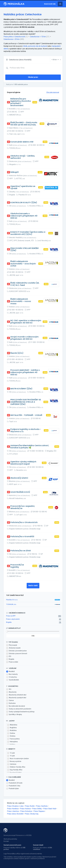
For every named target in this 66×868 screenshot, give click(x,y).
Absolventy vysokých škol (16, 698)
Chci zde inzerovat (53, 92)
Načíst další (33, 586)
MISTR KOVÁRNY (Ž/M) (21, 389)
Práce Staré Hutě (50, 809)
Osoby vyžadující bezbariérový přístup (20, 712)
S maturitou (12, 677)
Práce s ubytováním (13, 619)
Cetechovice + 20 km (12, 39)
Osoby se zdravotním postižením (19, 709)
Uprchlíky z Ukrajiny (14, 715)
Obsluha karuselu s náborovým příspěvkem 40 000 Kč (24, 216)
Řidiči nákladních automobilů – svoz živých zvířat (23, 264)
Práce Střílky (37, 809)
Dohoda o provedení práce (16, 651)
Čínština (11, 736)
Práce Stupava (39, 811)
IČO (9, 656)
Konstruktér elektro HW (22, 142)
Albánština (12, 725)
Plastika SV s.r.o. (12, 600)
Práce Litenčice (13, 811)
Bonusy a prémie (14, 761)
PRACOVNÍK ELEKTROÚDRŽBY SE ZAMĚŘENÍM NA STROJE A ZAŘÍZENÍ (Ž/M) (26, 402)
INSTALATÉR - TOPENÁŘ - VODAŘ (26, 415)
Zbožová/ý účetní (19, 478)
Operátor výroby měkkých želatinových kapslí (23, 463)
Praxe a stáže (12, 662)
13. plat (11, 753)
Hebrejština (12, 742)
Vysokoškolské (13, 680)
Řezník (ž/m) (17, 353)
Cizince (10, 701)
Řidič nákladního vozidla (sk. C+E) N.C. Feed (25, 284)
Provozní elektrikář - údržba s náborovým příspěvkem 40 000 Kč (25, 372)
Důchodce (11, 703)
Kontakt (6, 841)
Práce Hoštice (25, 809)
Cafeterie (12, 764)
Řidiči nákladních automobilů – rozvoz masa (21, 301)
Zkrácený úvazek (13, 648)
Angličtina (12, 728)
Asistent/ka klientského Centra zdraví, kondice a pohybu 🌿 (30, 447)
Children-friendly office (16, 767)
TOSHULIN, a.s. (11, 604)
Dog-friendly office (15, 770)
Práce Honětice (13, 809)
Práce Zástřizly (42, 806)
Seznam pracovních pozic (12, 845)
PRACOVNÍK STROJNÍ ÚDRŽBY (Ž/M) (25, 249)
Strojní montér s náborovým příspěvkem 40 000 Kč (24, 338)
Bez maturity (12, 674)
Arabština (12, 731)
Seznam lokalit (38, 845)
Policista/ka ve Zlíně (21, 551)
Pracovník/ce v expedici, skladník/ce (23, 507)
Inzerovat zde (50, 4)
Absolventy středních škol (16, 695)
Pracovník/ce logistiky (17, 566)
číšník (25, 46)
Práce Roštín (30, 806)
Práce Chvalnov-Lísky (15, 806)
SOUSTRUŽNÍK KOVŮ (20, 492)
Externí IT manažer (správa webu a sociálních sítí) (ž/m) (28, 233)
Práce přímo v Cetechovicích (14, 37)
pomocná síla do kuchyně (38, 46)
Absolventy (11, 692)
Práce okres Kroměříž (15, 814)
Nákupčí (15, 172)
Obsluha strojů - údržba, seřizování (23, 157)
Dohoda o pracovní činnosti (17, 654)
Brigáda (9, 622)
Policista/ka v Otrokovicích (24, 522)
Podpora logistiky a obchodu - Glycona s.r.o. (26, 430)
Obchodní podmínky (10, 839)
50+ (9, 689)
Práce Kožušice (26, 811)
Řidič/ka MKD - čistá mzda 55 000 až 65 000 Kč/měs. (24, 124)
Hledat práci (33, 77)
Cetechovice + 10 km (38, 37)
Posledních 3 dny (13, 786)
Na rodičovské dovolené (16, 706)
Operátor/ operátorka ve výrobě (23, 187)
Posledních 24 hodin (14, 783)
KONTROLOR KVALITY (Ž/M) (24, 203)
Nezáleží (10, 672)
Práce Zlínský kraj (32, 814)
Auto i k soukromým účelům (18, 759)
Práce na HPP (11, 616)
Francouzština (13, 739)
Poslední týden (13, 789)
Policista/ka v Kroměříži (22, 537)
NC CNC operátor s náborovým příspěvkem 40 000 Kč (26, 322)
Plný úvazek (12, 645)
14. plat (11, 756)
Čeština (11, 733)
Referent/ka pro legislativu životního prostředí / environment (21, 102)
